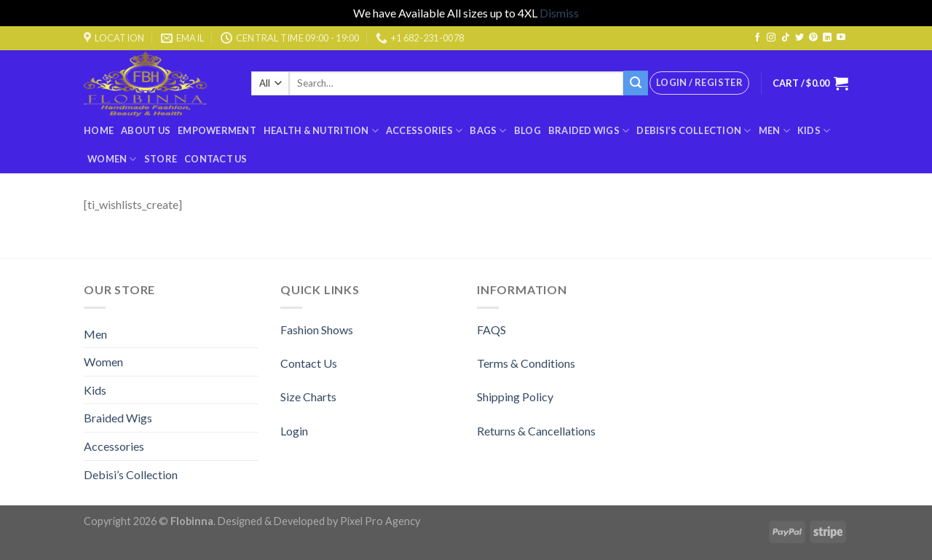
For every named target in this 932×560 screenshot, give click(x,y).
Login (294, 431)
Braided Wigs (589, 131)
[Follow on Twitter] (799, 38)
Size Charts (308, 397)
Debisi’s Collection (694, 131)
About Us (146, 130)
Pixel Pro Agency (380, 521)
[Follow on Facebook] (757, 38)
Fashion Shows (317, 330)
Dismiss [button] (559, 13)
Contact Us (216, 159)
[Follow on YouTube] (841, 38)
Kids (814, 131)
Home (99, 130)
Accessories (424, 131)
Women (112, 159)
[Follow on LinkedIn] (827, 38)
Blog (528, 130)
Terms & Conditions (526, 363)
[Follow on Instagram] (771, 38)
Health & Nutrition (321, 131)
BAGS (488, 131)
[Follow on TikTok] (786, 38)
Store (161, 159)
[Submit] (636, 83)
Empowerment (217, 130)
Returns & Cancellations (536, 431)
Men (774, 131)
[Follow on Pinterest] (813, 38)
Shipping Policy (515, 397)
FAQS (491, 330)
